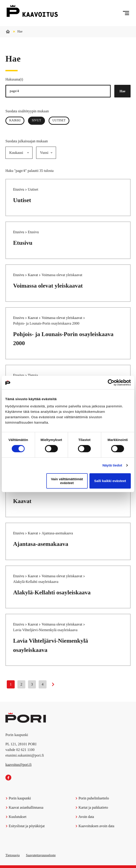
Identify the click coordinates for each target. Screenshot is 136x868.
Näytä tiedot (112, 465)
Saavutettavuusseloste (41, 855)
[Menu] (126, 13)
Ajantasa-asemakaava (41, 544)
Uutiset (59, 120)
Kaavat (33, 275)
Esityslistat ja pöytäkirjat (25, 826)
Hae (122, 91)
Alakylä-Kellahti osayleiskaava (52, 592)
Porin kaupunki (18, 798)
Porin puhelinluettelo (92, 798)
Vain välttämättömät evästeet (67, 481)
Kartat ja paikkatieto (92, 807)
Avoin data (85, 817)
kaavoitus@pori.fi (19, 765)
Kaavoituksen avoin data (95, 826)
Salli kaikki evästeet (110, 481)
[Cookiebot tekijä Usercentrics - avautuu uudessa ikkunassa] (111, 383)
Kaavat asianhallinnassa (24, 807)
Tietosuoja (13, 855)
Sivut (38, 120)
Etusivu (19, 189)
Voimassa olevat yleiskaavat (48, 286)
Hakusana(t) (14, 79)
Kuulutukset (16, 817)
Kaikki (15, 120)
